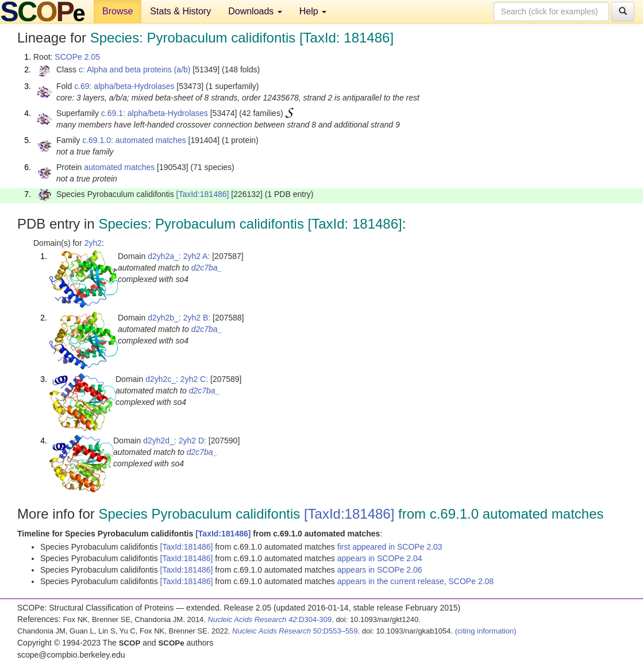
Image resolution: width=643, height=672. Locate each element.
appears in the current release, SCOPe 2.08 (415, 581)
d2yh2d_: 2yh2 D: (175, 441)
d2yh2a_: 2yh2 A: (179, 256)
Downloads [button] (255, 11)
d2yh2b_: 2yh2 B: (179, 318)
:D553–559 (295, 631)
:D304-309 (270, 619)
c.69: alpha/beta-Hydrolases (124, 86)
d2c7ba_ (207, 268)
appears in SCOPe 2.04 (380, 558)
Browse (118, 11)
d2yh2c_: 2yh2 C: (177, 379)
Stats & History (180, 11)
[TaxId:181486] (203, 194)
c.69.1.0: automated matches (134, 140)
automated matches (119, 167)
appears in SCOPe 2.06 (380, 570)
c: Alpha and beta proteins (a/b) (135, 69)
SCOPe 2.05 (77, 57)
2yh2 (93, 243)
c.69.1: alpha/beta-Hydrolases (155, 113)
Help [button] (313, 11)
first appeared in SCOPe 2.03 (390, 547)
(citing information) (486, 631)
